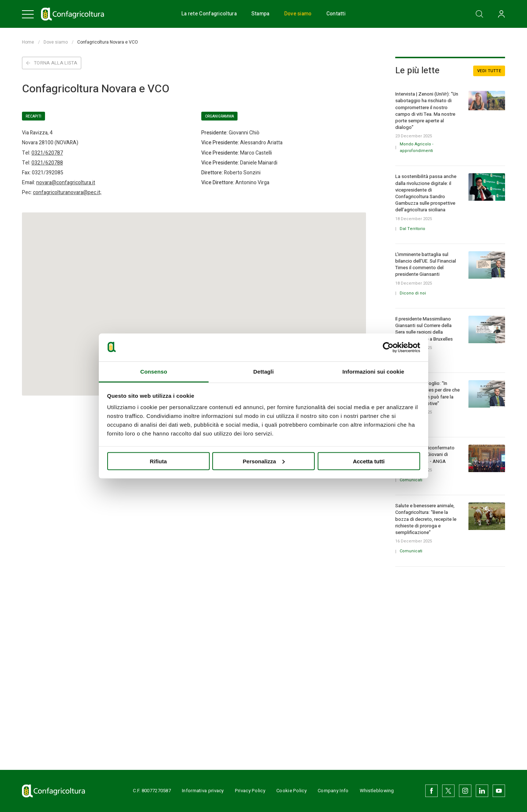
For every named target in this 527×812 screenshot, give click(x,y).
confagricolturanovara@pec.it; (67, 192)
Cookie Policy (291, 791)
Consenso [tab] (154, 372)
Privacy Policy (250, 791)
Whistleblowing (377, 791)
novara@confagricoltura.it (66, 183)
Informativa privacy (203, 791)
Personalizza (264, 461)
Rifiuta (158, 461)
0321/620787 (47, 153)
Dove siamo (298, 14)
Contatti (336, 14)
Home (28, 42)
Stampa (261, 14)
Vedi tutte (489, 71)
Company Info (333, 791)
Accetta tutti (369, 461)
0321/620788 (47, 163)
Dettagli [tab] (263, 372)
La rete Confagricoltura (209, 14)
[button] (194, 295)
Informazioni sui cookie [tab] (373, 372)
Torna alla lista (52, 63)
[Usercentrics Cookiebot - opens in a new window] (388, 347)
